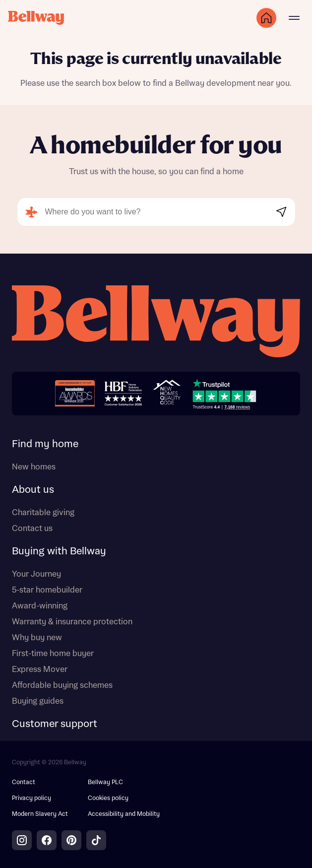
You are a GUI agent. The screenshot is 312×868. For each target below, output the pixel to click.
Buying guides (38, 701)
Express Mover (40, 669)
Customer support (55, 724)
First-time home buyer (53, 654)
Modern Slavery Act (40, 814)
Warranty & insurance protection (72, 622)
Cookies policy (108, 798)
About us (33, 490)
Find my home (45, 444)
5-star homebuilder (47, 590)
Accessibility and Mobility (124, 814)
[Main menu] (294, 18)
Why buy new (37, 638)
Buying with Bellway (59, 551)
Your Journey (36, 574)
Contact (24, 782)
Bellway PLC (105, 782)
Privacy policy (31, 798)
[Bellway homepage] (156, 323)
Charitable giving (43, 513)
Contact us (32, 529)
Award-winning (40, 606)
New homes (34, 467)
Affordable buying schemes (62, 685)
